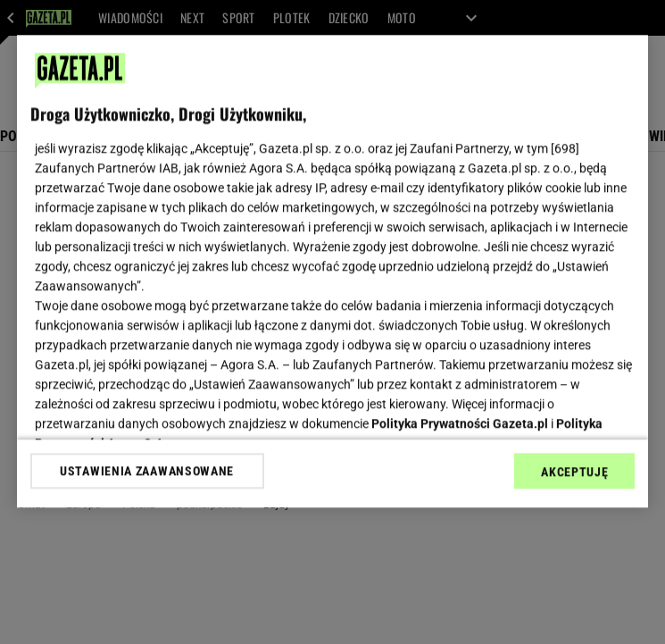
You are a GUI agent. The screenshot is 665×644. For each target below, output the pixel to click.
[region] (333, 271)
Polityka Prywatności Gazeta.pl (460, 423)
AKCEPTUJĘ (574, 472)
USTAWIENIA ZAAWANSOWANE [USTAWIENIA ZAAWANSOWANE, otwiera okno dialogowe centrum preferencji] (147, 471)
